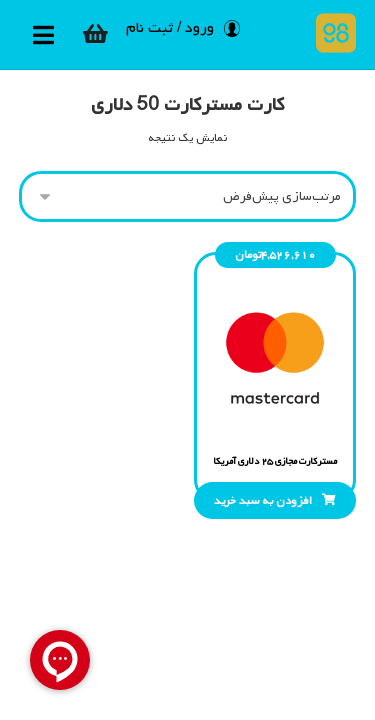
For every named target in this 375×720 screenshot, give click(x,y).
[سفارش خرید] (188, 196)
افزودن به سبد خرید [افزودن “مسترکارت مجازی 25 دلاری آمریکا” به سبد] (263, 501)
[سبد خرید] (96, 34)
